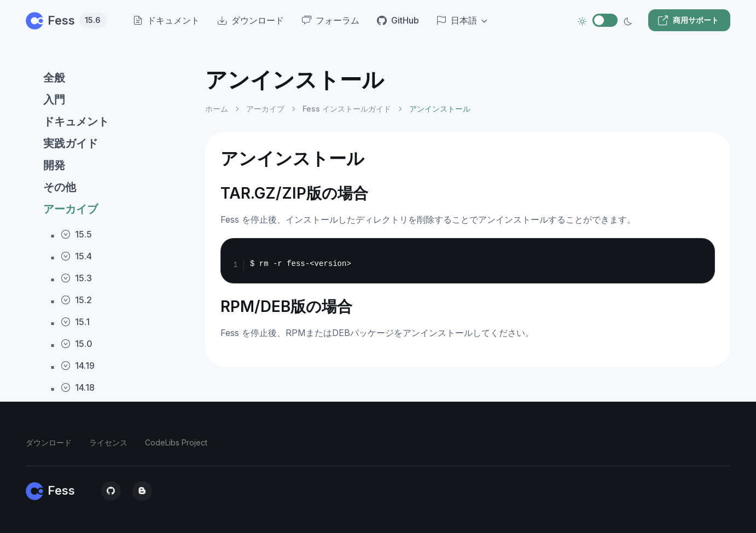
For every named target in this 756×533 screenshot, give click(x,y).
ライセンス (108, 442)
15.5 (76, 234)
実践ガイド (71, 143)
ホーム (217, 109)
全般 (54, 78)
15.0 (77, 344)
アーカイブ (71, 209)
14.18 (78, 387)
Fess (66, 20)
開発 (54, 165)
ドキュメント (76, 121)
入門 (54, 100)
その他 (60, 187)
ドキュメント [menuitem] (166, 20)
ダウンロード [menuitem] (251, 20)
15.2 (76, 300)
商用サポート (688, 20)
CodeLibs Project (176, 442)
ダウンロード (49, 442)
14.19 (78, 366)
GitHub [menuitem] (398, 20)
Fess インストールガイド (347, 109)
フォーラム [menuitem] (330, 20)
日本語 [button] (457, 20)
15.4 (76, 256)
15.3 (76, 278)
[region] (109, 291)
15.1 (75, 322)
